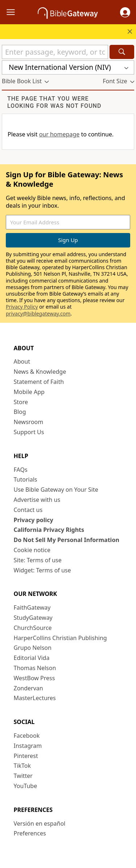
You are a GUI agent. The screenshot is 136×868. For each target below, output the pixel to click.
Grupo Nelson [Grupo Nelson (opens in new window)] (33, 648)
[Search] (122, 52)
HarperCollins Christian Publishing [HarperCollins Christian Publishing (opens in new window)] (60, 638)
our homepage (59, 134)
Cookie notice (32, 550)
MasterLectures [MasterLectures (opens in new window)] (35, 698)
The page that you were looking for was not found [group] (54, 102)
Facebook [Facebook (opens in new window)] (27, 736)
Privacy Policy (22, 307)
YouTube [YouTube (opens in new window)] (26, 786)
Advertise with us (37, 500)
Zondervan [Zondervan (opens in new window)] (28, 688)
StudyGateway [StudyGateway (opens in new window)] (33, 618)
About (22, 361)
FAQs (21, 470)
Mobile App (29, 392)
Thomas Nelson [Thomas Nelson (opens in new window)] (35, 668)
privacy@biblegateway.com (38, 314)
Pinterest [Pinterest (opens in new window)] (26, 756)
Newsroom (29, 422)
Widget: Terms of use (42, 570)
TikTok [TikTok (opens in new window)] (22, 766)
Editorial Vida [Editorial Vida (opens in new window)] (32, 658)
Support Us (29, 432)
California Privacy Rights (49, 530)
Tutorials (26, 479)
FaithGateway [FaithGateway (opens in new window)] (32, 607)
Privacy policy (34, 520)
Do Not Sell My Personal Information (67, 540)
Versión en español (40, 823)
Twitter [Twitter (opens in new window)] (23, 776)
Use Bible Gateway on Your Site (56, 490)
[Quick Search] (55, 52)
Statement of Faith (39, 382)
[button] (125, 12)
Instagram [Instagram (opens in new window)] (28, 746)
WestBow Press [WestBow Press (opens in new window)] (34, 678)
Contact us (28, 510)
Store (21, 402)
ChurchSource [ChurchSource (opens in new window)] (33, 628)
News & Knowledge (40, 372)
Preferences (30, 833)
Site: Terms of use (38, 560)
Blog (20, 412)
